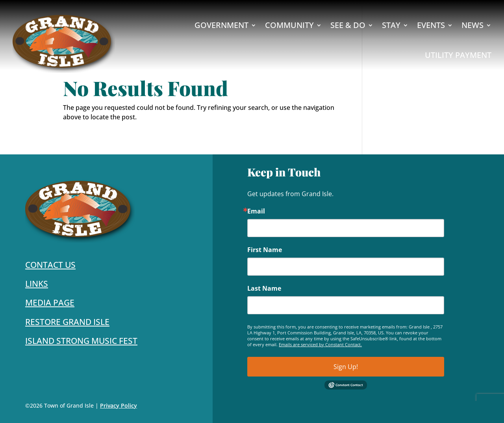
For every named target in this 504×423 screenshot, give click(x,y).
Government (221, 25)
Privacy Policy (119, 405)
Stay (391, 25)
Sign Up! (346, 367)
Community (289, 25)
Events (431, 25)
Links (37, 284)
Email (256, 211)
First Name (265, 250)
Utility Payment (458, 55)
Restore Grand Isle (67, 322)
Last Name (264, 288)
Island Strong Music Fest (81, 341)
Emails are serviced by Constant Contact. (320, 344)
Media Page (50, 302)
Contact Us (50, 265)
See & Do (348, 25)
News (472, 25)
